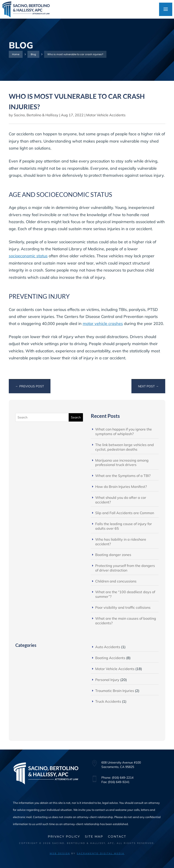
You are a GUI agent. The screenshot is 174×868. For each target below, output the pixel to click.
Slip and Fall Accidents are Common (125, 513)
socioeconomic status (28, 256)
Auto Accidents (108, 647)
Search (76, 417)
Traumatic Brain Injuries (115, 691)
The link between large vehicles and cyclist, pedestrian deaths (125, 447)
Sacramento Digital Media (101, 853)
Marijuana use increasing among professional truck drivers (122, 463)
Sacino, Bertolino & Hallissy (36, 115)
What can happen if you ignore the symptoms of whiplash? (124, 431)
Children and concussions (116, 581)
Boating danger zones (113, 555)
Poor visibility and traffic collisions (123, 607)
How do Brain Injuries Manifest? (121, 487)
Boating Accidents (110, 658)
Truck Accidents (108, 701)
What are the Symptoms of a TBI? (123, 476)
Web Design (60, 853)
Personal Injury (107, 680)
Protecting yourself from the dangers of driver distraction (125, 568)
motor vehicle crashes (103, 324)
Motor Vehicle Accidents (106, 115)
